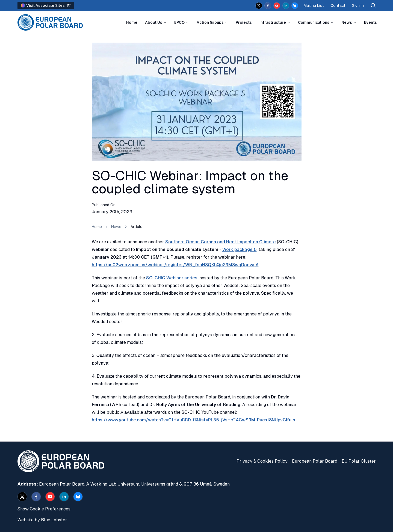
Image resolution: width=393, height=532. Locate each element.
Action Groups (210, 22)
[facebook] (268, 6)
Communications (314, 22)
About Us (154, 22)
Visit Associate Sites (46, 5)
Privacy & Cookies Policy (262, 461)
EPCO (179, 22)
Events (370, 22)
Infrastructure (273, 22)
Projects (244, 22)
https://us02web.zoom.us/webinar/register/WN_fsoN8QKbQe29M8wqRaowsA (175, 265)
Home (132, 22)
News (347, 22)
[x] (259, 6)
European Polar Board (315, 461)
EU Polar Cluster (359, 461)
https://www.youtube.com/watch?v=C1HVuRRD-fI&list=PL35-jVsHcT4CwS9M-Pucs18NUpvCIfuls (193, 420)
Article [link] (136, 227)
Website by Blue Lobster (42, 520)
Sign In (358, 5)
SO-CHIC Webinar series (172, 278)
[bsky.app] (295, 6)
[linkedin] (286, 6)
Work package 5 (240, 249)
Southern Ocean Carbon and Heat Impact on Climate (221, 242)
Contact (338, 5)
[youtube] (277, 6)
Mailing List (314, 5)
